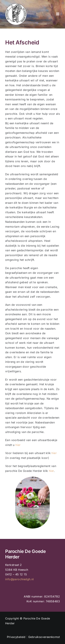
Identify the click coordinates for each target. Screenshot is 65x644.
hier (18, 445)
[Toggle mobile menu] (58, 14)
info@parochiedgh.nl (19, 579)
